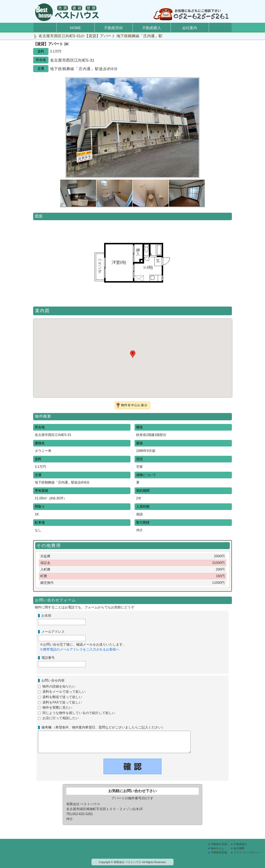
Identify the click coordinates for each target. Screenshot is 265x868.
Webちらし (218, 848)
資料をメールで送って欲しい (64, 692)
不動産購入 (152, 28)
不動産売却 (113, 28)
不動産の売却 (219, 844)
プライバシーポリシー (247, 852)
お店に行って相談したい (61, 718)
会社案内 (190, 28)
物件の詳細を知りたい (59, 686)
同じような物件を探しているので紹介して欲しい (79, 713)
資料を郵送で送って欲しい (62, 697)
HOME (75, 28)
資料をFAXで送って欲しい (62, 702)
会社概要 (239, 848)
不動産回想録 (219, 852)
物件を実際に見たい (57, 707)
